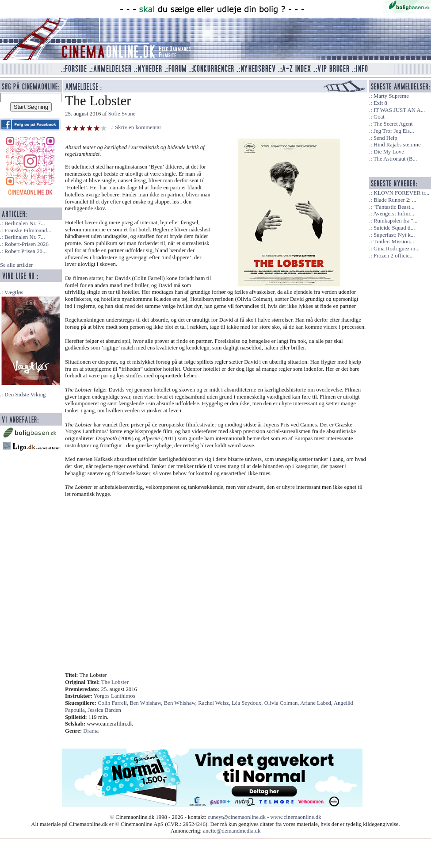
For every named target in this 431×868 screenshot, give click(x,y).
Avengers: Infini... (394, 214)
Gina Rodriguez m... (397, 249)
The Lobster (115, 682)
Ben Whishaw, (147, 703)
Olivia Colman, (282, 703)
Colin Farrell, (114, 703)
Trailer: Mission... (394, 242)
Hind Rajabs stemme (397, 145)
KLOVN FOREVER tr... (401, 193)
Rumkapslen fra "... (395, 221)
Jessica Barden (104, 710)
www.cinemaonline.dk (296, 817)
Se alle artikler (17, 265)
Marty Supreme (391, 96)
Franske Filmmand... (28, 230)
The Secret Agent (393, 124)
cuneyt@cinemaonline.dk (237, 817)
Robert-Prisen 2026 (27, 244)
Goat (379, 117)
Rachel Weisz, (215, 703)
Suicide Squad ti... (394, 228)
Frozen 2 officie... (394, 256)
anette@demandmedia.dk (232, 831)
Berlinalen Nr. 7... (25, 223)
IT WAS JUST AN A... (399, 110)
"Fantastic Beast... (394, 207)
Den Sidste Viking (25, 395)
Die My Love (389, 152)
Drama (91, 731)
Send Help (385, 138)
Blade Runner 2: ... (395, 200)
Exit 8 (380, 103)
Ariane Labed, (317, 703)
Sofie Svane (122, 114)
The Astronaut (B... (395, 159)
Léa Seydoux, (248, 703)
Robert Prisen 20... (26, 251)
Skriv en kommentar (138, 127)
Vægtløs (14, 292)
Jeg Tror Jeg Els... (394, 131)
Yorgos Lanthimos (114, 696)
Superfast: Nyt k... (394, 235)
